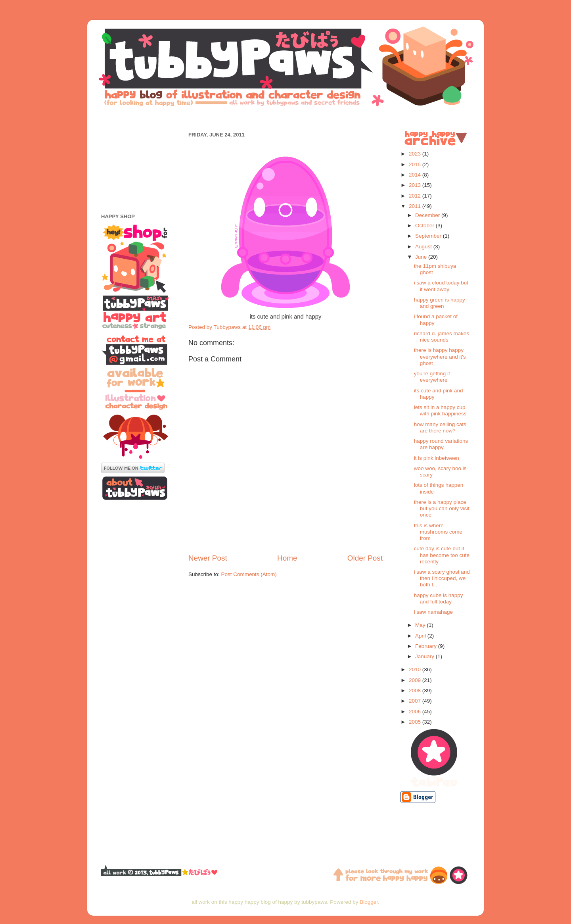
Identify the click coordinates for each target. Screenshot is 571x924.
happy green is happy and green (440, 303)
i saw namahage (433, 612)
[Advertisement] (285, 118)
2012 (416, 196)
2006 (416, 712)
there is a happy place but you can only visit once (442, 508)
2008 (416, 691)
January (425, 656)
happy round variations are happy (441, 444)
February (427, 646)
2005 (416, 722)
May (421, 625)
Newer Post (208, 558)
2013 (416, 185)
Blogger (369, 902)
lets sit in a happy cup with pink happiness (440, 410)
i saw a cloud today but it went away (441, 286)
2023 (416, 154)
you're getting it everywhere (432, 377)
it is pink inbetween (437, 458)
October (425, 226)
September (429, 236)
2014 (416, 175)
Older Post (365, 558)
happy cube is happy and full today (439, 598)
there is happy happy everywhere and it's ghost (440, 356)
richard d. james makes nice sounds (442, 337)
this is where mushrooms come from (438, 532)
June (422, 257)
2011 (416, 206)
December (428, 215)
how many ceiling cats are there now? (440, 427)
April (421, 636)
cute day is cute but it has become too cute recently (442, 555)
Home (287, 558)
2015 (416, 164)
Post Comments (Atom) (249, 574)
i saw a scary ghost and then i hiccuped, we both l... (442, 578)
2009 (416, 680)
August (424, 247)
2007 (416, 701)
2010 (416, 669)
